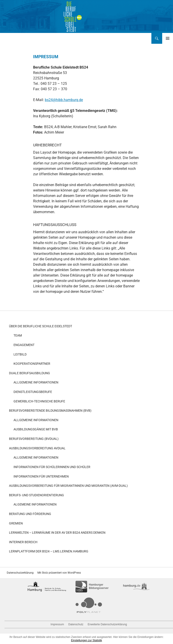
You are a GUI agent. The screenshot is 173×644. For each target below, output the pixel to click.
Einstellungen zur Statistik (86, 640)
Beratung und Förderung (30, 514)
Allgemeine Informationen (36, 382)
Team (18, 336)
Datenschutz (76, 624)
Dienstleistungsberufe (33, 392)
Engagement (24, 345)
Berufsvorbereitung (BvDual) (34, 439)
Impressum (57, 624)
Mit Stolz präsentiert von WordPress (59, 573)
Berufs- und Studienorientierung (36, 495)
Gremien (16, 523)
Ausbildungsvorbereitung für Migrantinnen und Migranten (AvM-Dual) (68, 486)
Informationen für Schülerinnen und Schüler (52, 467)
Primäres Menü (168, 38)
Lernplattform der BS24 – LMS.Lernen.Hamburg (49, 551)
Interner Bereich (23, 542)
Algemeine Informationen (35, 504)
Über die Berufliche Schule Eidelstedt (41, 326)
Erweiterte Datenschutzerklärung (107, 624)
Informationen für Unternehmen (41, 477)
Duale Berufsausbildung (30, 373)
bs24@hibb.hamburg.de (64, 100)
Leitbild (20, 354)
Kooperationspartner (32, 364)
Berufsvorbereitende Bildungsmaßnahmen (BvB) (50, 411)
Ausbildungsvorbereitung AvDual (37, 448)
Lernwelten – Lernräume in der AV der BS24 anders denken (57, 533)
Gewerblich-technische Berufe (39, 401)
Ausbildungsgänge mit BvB (36, 429)
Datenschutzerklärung (20, 573)
